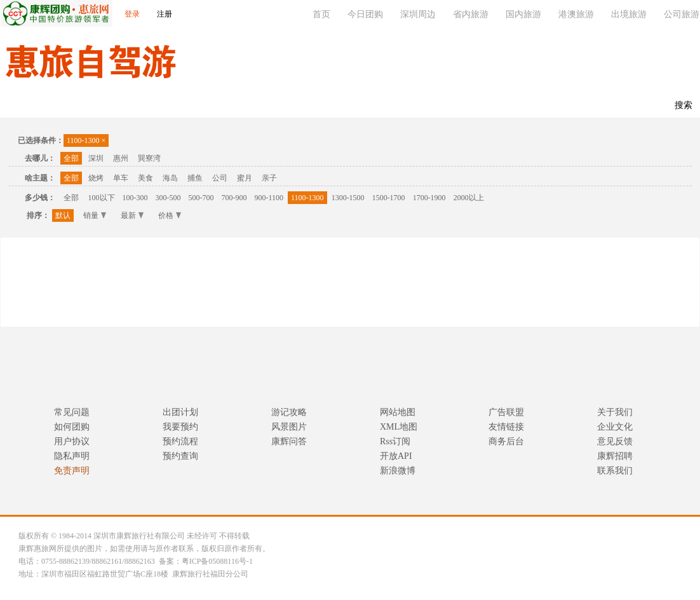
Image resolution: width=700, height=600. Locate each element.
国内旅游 (523, 14)
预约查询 (180, 456)
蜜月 (245, 178)
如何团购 (72, 427)
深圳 (96, 158)
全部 (71, 158)
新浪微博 (398, 471)
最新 (132, 215)
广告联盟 (506, 412)
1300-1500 (348, 198)
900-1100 (269, 198)
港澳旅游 (576, 14)
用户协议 (72, 441)
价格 (170, 215)
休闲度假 (161, 106)
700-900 (234, 198)
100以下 (102, 198)
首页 (321, 14)
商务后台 (506, 441)
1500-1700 (389, 198)
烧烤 (96, 178)
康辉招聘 (615, 456)
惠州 (121, 158)
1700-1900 (429, 198)
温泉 (58, 106)
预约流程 (180, 441)
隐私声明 (72, 456)
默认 (63, 215)
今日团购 (365, 14)
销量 (95, 215)
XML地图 (399, 427)
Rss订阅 (395, 441)
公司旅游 (682, 14)
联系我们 (217, 106)
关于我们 (615, 412)
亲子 (269, 178)
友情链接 (506, 427)
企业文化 (615, 427)
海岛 (170, 178)
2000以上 (469, 198)
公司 (220, 178)
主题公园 (105, 106)
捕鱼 (195, 178)
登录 (132, 14)
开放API (396, 456)
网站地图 (398, 412)
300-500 (168, 198)
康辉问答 (289, 441)
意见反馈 (615, 441)
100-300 (135, 198)
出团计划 (180, 412)
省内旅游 (471, 14)
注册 (165, 14)
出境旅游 (629, 14)
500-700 (201, 198)
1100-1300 (86, 140)
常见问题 (72, 412)
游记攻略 (289, 412)
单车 (121, 178)
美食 (145, 178)
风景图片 (289, 427)
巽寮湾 (149, 158)
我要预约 (180, 427)
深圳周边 (418, 14)
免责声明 (72, 471)
